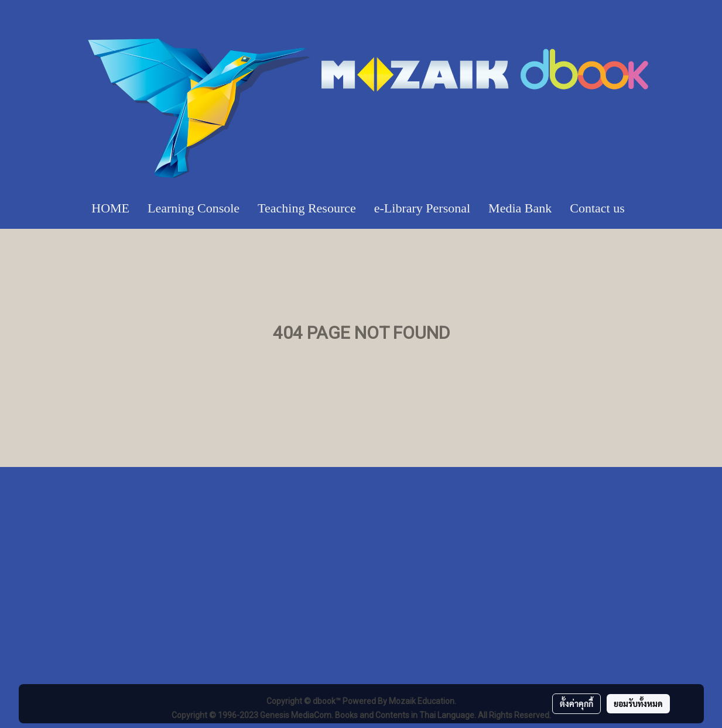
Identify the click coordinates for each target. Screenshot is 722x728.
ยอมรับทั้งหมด (638, 703)
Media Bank (520, 208)
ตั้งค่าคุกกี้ (576, 703)
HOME (110, 208)
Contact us (597, 208)
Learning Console (194, 208)
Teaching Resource (307, 208)
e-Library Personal (422, 208)
